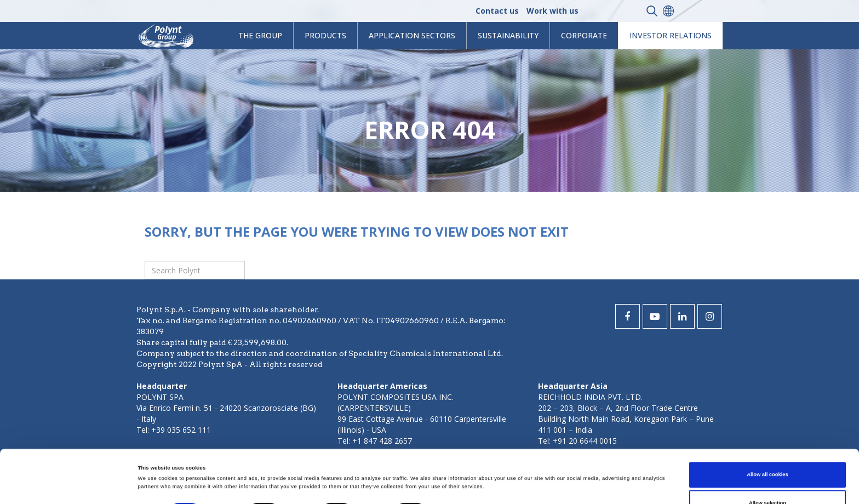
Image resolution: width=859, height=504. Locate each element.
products (325, 35)
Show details (455, 462)
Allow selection (768, 450)
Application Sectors (412, 35)
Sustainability (508, 35)
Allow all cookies (767, 422)
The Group (260, 35)
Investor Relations (671, 35)
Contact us (497, 11)
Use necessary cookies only (768, 478)
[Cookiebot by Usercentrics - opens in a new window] (71, 486)
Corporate (584, 35)
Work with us (552, 11)
